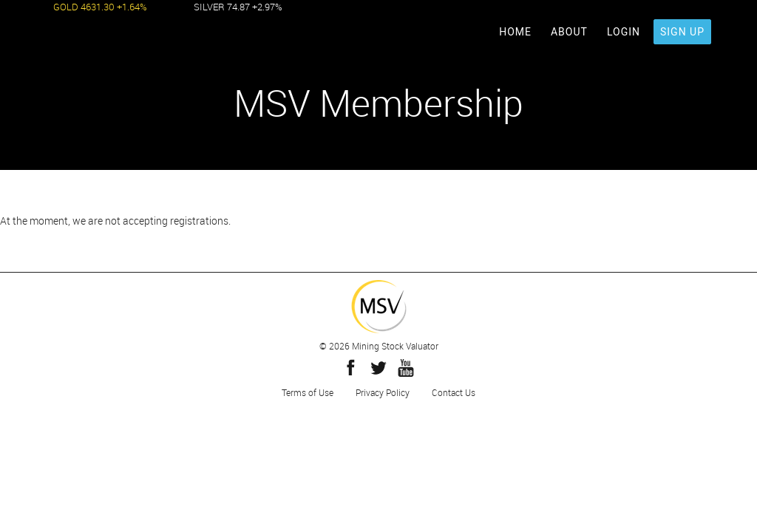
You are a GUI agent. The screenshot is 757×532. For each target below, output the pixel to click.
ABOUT (569, 32)
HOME (515, 32)
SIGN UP (682, 32)
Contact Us (454, 392)
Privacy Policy (383, 392)
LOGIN (624, 32)
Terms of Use (308, 392)
